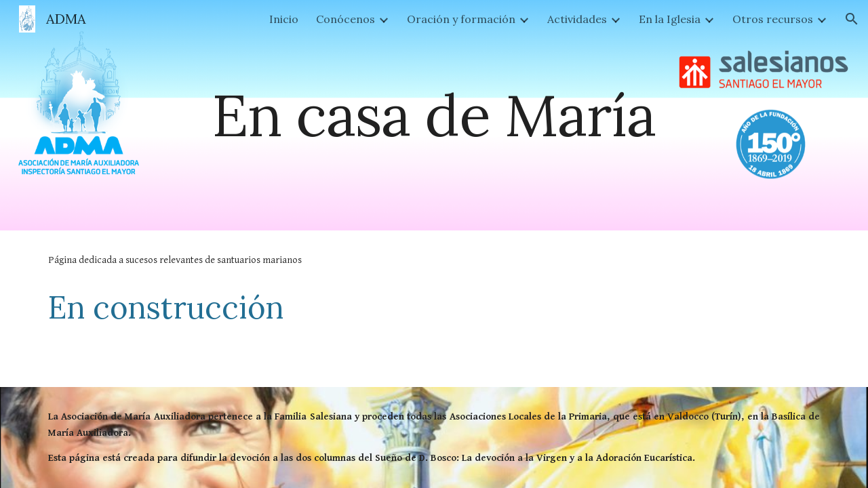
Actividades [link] (577, 19)
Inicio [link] (284, 19)
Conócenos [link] (346, 19)
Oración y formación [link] (461, 19)
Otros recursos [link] (773, 19)
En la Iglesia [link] (670, 19)
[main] (434, 115)
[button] (852, 19)
